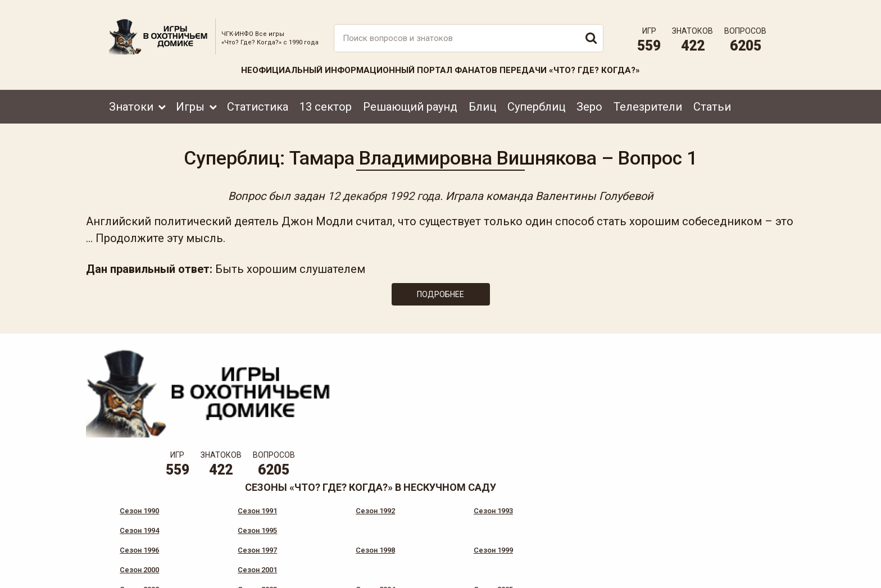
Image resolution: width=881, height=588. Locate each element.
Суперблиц (536, 99)
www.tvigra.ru (523, 529)
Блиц (482, 99)
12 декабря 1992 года (384, 192)
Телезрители (648, 99)
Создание (732, 569)
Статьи (712, 99)
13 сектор (326, 99)
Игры (190, 99)
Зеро (589, 99)
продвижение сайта (746, 575)
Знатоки (131, 99)
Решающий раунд (410, 99)
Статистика (258, 99)
